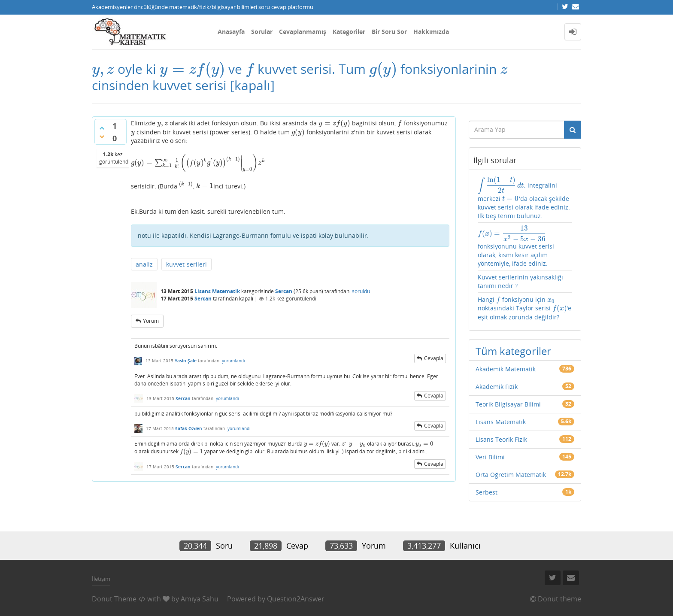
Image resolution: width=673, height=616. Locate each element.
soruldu (361, 291)
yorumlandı (233, 361)
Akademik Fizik (497, 387)
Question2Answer (296, 599)
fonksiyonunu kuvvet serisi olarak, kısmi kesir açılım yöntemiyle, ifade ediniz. (516, 247)
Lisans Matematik (217, 291)
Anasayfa (231, 32)
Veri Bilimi (490, 457)
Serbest (487, 492)
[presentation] (103, 69)
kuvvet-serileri (186, 264)
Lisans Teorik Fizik (501, 439)
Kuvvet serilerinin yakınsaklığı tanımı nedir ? (520, 281)
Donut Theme (114, 599)
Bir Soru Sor (389, 32)
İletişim (101, 579)
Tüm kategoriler (513, 351)
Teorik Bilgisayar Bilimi (508, 404)
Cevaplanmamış (303, 32)
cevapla (434, 358)
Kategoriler (349, 32)
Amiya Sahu (200, 599)
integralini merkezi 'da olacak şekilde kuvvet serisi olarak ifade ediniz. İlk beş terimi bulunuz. (524, 198)
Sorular (262, 32)
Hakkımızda (431, 32)
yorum (151, 321)
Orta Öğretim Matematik (511, 475)
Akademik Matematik (506, 369)
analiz (144, 264)
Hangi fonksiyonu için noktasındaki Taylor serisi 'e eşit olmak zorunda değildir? (525, 308)
